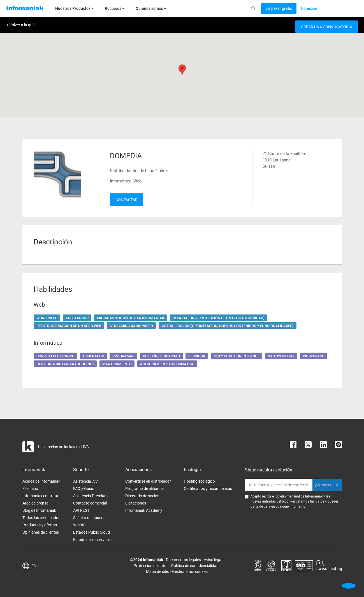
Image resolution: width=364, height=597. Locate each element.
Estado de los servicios (93, 540)
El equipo (30, 489)
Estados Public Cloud (91, 532)
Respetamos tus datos (308, 501)
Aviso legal (213, 560)
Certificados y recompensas (208, 489)
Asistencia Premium (90, 496)
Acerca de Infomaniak (41, 481)
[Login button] (279, 8)
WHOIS (79, 525)
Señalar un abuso (88, 518)
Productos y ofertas (40, 525)
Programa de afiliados (144, 489)
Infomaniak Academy (144, 510)
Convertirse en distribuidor (148, 481)
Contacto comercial (90, 503)
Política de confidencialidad (195, 566)
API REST (81, 510)
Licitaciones (136, 503)
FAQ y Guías (84, 489)
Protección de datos (151, 566)
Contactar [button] (127, 200)
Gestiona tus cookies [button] (190, 571)
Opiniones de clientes (41, 532)
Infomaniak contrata (40, 496)
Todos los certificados (41, 518)
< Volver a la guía (21, 25)
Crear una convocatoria (327, 27)
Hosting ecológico (199, 481)
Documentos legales (183, 560)
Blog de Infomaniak (39, 510)
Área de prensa (35, 503)
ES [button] (35, 566)
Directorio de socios (142, 496)
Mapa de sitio (158, 571)
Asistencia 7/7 (86, 481)
